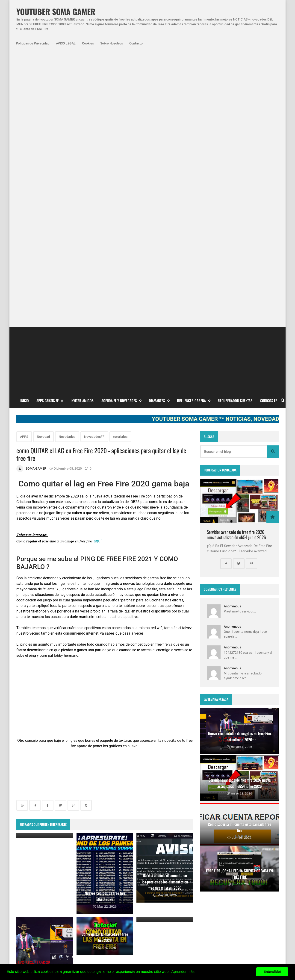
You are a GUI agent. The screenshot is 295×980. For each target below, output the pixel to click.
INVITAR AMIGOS (82, 129)
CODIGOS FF (268, 129)
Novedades (67, 165)
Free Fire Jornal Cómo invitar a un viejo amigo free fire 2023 (157, 866)
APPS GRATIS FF (50, 129)
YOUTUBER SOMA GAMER (56, 12)
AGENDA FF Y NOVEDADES (121, 129)
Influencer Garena (194, 129)
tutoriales (120, 165)
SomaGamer (29, 880)
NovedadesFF (94, 165)
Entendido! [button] (272, 972)
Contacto (136, 43)
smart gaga (73, 893)
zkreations (255, 832)
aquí (97, 270)
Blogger (272, 832)
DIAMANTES (159, 129)
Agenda (43, 868)
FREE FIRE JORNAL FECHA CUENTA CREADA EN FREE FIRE (155, 912)
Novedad (43, 165)
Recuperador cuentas (235, 129)
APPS (24, 165)
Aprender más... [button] (185, 972)
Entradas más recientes (40, 728)
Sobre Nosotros (112, 43)
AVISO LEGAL (66, 43)
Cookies (88, 43)
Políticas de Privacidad (33, 43)
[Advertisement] (147, 88)
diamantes (48, 893)
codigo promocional (61, 880)
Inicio (25, 129)
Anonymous (232, 335)
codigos (26, 893)
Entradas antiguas (174, 728)
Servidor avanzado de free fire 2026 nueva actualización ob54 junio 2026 (236, 263)
